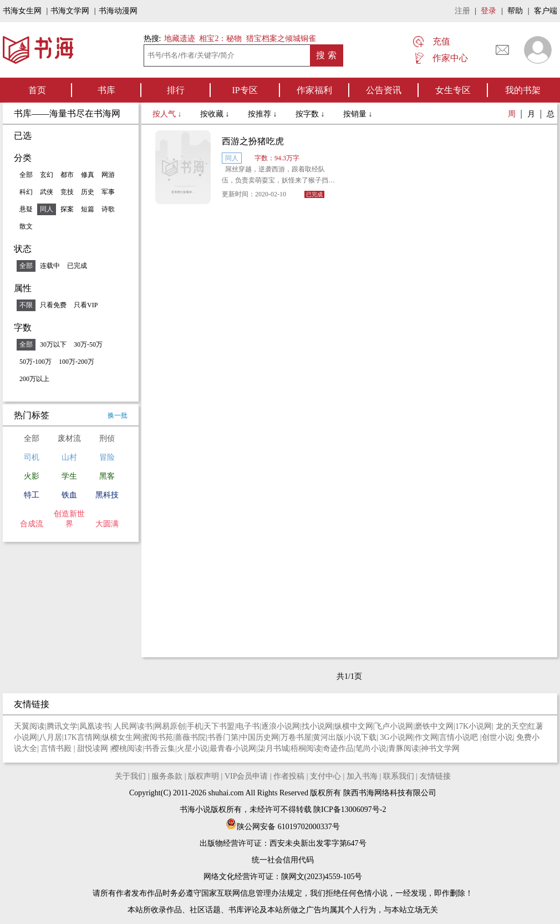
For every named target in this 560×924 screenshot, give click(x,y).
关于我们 (130, 776)
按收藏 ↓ (216, 114)
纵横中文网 (354, 726)
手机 (195, 726)
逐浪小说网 (281, 726)
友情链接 (435, 776)
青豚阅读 (404, 748)
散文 (26, 226)
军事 (108, 192)
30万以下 (53, 344)
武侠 (47, 192)
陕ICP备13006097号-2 (349, 809)
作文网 (426, 737)
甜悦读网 (94, 748)
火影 (32, 476)
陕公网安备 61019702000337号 (283, 827)
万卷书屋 (296, 737)
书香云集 (160, 748)
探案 (67, 209)
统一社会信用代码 (283, 860)
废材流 (69, 438)
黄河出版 (328, 737)
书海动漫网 (118, 11)
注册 (462, 11)
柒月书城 (273, 748)
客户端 (546, 11)
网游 (108, 175)
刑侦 (107, 438)
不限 (26, 305)
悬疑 (26, 209)
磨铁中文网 (434, 726)
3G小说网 (397, 737)
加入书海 (362, 776)
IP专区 (245, 90)
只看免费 (53, 305)
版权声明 (203, 776)
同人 (47, 209)
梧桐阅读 (306, 748)
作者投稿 (289, 776)
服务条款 (167, 776)
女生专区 (453, 90)
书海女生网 (22, 11)
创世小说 (497, 737)
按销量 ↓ (358, 114)
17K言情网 (82, 737)
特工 (32, 495)
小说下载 (361, 737)
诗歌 (108, 209)
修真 (88, 175)
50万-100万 (35, 362)
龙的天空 (511, 726)
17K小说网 (474, 726)
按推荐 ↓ (263, 114)
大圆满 (107, 524)
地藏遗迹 (179, 39)
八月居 (50, 737)
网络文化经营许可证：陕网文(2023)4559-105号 (283, 877)
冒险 (107, 457)
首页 (37, 90)
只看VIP (86, 305)
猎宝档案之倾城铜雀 (281, 39)
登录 (488, 11)
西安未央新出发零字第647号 (318, 843)
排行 (176, 90)
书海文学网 (70, 11)
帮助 (515, 11)
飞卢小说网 (394, 726)
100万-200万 (77, 362)
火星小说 (192, 748)
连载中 (50, 266)
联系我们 (399, 776)
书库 (106, 90)
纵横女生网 (121, 737)
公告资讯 (384, 90)
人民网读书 (133, 726)
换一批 (118, 415)
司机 (32, 457)
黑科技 (107, 495)
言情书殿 (57, 748)
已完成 (77, 266)
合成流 (32, 524)
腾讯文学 (62, 726)
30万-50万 (88, 344)
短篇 (88, 209)
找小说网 (317, 726)
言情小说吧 (460, 737)
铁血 (69, 495)
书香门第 (223, 737)
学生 (69, 476)
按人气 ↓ (168, 114)
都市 (67, 175)
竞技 (67, 192)
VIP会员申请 (246, 776)
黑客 (107, 476)
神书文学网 (440, 748)
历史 (88, 192)
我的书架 (523, 90)
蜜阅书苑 (157, 737)
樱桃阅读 (127, 748)
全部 (26, 175)
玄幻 (47, 175)
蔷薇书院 (190, 737)
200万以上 (34, 379)
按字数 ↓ (311, 114)
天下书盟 (219, 726)
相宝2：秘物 (220, 39)
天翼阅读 (29, 726)
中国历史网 (259, 737)
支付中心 (325, 776)
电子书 (248, 726)
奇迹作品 (338, 748)
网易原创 (170, 726)
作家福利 (314, 90)
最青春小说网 (233, 748)
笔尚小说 (371, 748)
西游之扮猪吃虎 (253, 141)
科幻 (26, 192)
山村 (69, 457)
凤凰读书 (95, 726)
